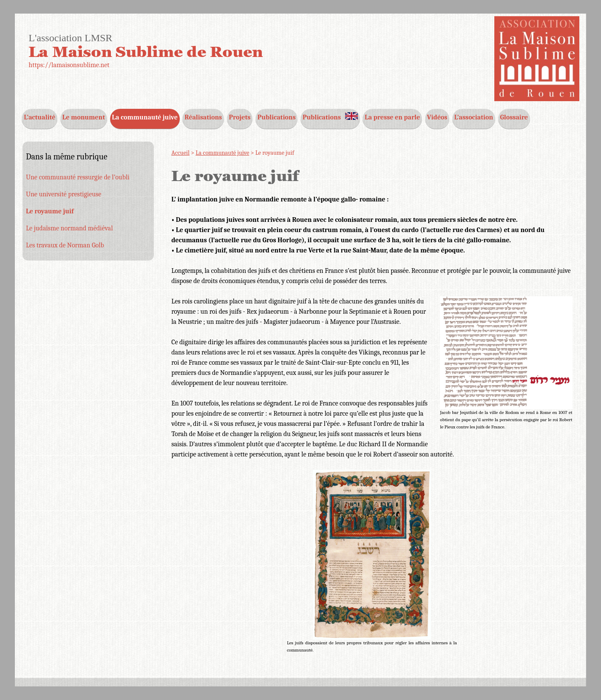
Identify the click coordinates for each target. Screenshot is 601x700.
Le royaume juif (50, 211)
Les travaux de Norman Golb (65, 245)
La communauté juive (222, 153)
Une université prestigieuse (64, 194)
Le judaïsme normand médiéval (69, 228)
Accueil (180, 153)
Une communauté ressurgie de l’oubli (78, 177)
